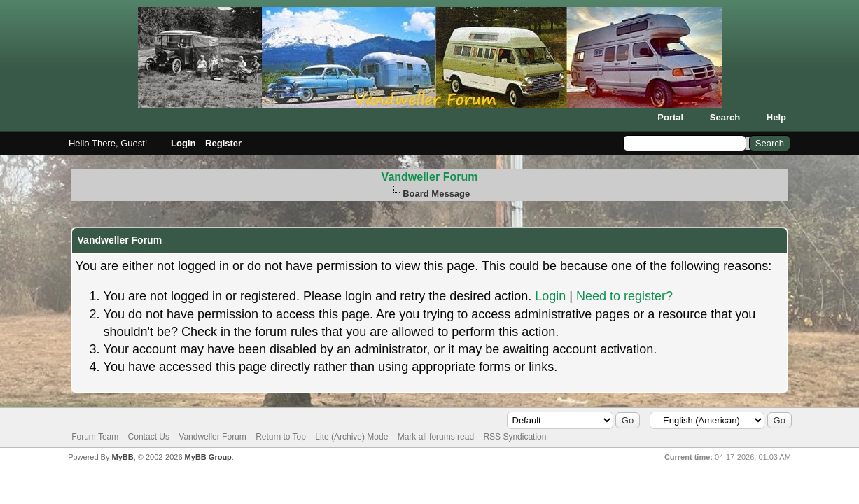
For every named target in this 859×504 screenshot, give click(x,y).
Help (776, 117)
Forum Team (95, 437)
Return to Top (281, 437)
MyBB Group (208, 457)
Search (725, 117)
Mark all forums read (436, 437)
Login (183, 143)
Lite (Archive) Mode (351, 437)
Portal (670, 117)
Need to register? (624, 296)
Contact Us (149, 437)
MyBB (123, 457)
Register (223, 143)
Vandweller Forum (430, 177)
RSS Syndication (515, 437)
